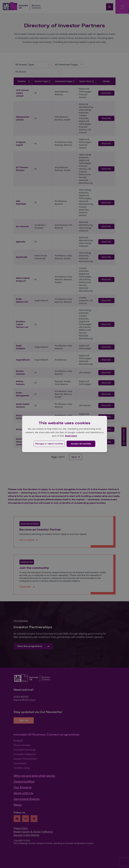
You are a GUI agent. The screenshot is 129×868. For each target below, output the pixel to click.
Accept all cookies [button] (81, 444)
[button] (49, 444)
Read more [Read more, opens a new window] (71, 436)
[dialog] (65, 434)
